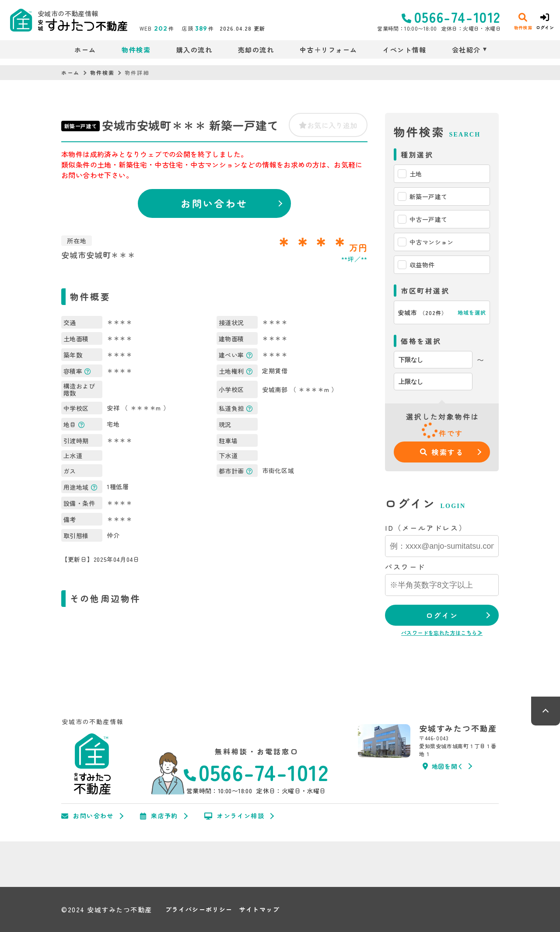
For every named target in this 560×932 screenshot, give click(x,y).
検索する (442, 452)
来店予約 (159, 816)
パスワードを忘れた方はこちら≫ (442, 632)
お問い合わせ (214, 203)
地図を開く (443, 766)
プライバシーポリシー (199, 909)
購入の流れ (194, 50)
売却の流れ (256, 50)
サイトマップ (259, 909)
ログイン (442, 615)
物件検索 (136, 50)
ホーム (85, 50)
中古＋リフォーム (329, 50)
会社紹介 (466, 50)
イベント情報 (404, 50)
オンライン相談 (234, 816)
